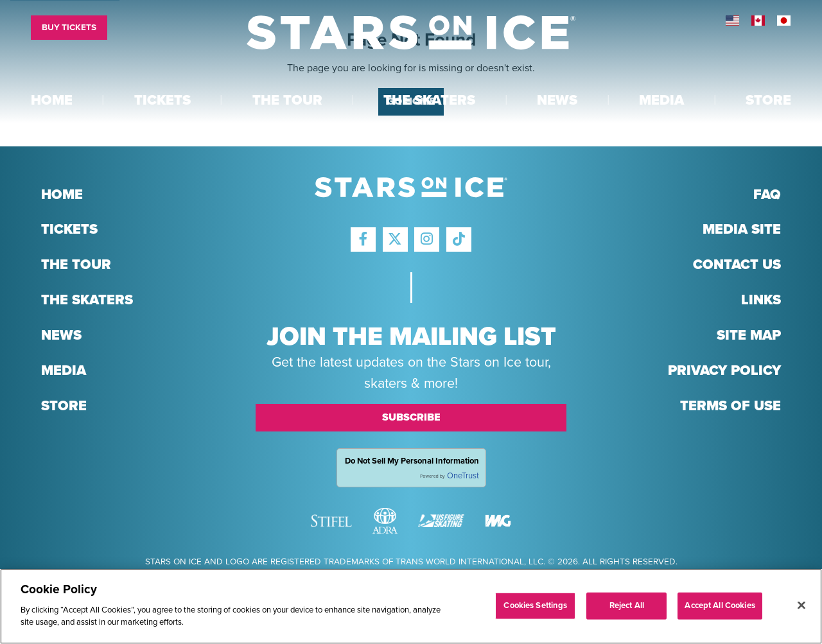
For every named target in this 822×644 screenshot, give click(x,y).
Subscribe (411, 417)
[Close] (801, 607)
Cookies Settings (535, 608)
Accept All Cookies (720, 608)
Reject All (627, 608)
